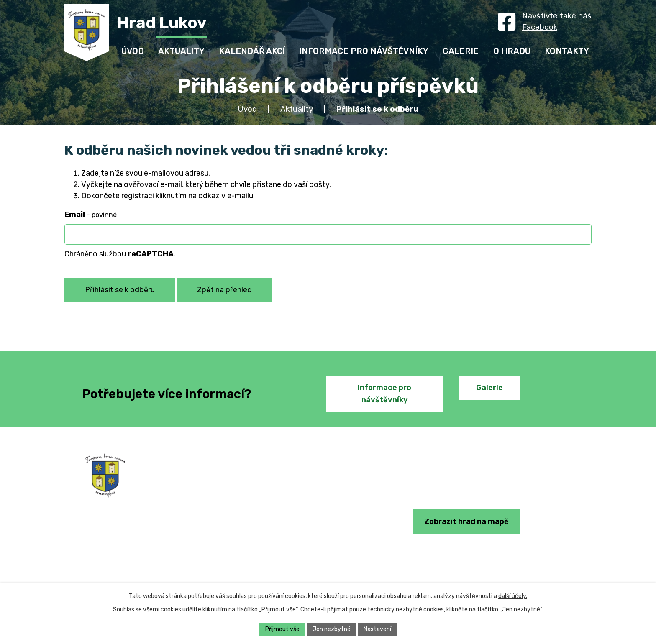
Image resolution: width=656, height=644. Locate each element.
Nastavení (377, 629)
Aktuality (297, 109)
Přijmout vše (282, 629)
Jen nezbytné (332, 629)
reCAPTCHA (151, 254)
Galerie (489, 388)
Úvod (247, 109)
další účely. (513, 596)
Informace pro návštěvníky (384, 394)
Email (91, 215)
